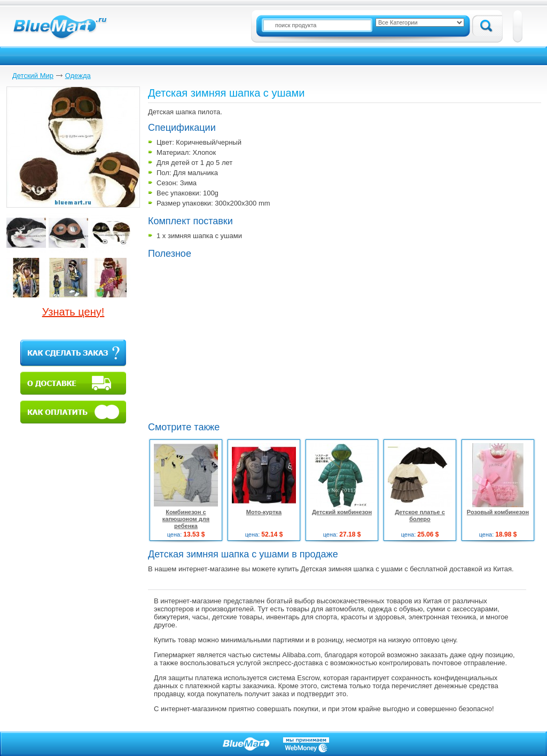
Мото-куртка (264, 512)
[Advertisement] (238, 339)
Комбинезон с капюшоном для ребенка (186, 519)
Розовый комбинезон (498, 512)
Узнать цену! (73, 312)
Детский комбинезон (342, 512)
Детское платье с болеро (420, 515)
